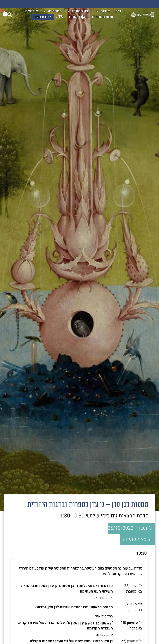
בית (118, 11)
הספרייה (53, 11)
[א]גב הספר (77, 17)
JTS (60, 17)
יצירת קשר (42, 17)
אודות (103, 11)
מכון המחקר (79, 11)
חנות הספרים (102, 17)
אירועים (32, 11)
